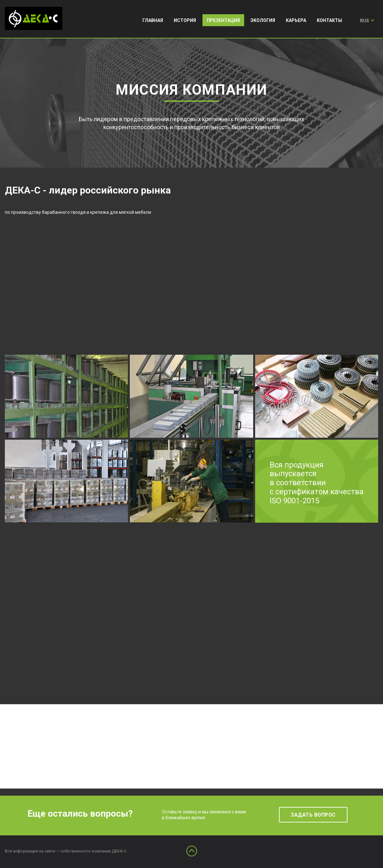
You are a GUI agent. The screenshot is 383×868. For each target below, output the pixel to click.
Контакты (329, 20)
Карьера (296, 20)
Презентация (223, 20)
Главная (153, 20)
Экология (263, 20)
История (185, 20)
